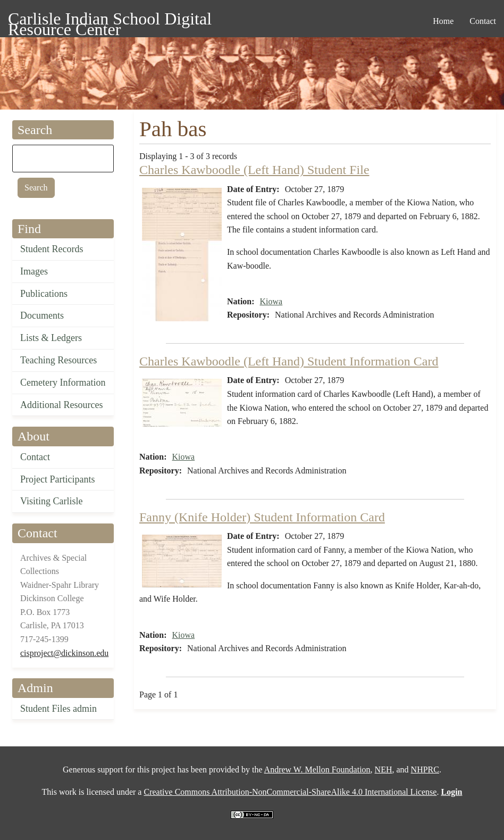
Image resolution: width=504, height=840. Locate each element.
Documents (42, 315)
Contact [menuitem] (483, 21)
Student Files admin (58, 709)
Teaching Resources (58, 360)
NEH (384, 770)
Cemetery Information (63, 382)
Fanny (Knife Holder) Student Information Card (262, 517)
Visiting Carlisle (51, 501)
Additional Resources (61, 405)
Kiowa (271, 301)
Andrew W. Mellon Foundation (317, 770)
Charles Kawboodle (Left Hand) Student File (254, 170)
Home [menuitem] (443, 21)
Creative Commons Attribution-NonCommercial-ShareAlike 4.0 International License (290, 792)
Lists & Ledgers (51, 338)
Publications (44, 294)
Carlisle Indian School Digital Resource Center (110, 20)
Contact (35, 457)
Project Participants (57, 479)
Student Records (52, 249)
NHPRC (425, 770)
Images (34, 271)
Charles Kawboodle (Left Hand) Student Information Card (289, 361)
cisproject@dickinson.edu (64, 653)
